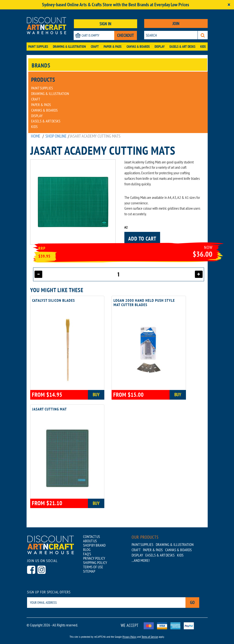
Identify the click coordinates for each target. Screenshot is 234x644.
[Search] (203, 35)
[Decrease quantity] (38, 274)
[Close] (229, 5)
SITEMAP (89, 571)
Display (160, 47)
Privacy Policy (129, 637)
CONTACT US (92, 537)
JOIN (176, 23)
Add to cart (142, 239)
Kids (203, 47)
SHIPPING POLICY (95, 563)
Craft (95, 47)
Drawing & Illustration (69, 47)
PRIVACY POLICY (94, 558)
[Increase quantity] (199, 274)
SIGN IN (105, 24)
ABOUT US (90, 541)
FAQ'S (87, 554)
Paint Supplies (38, 47)
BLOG (87, 550)
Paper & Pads (113, 47)
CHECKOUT (126, 35)
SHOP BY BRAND (94, 545)
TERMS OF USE (93, 567)
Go (192, 602)
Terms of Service (150, 637)
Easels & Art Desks (182, 47)
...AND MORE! (141, 560)
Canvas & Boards (138, 47)
